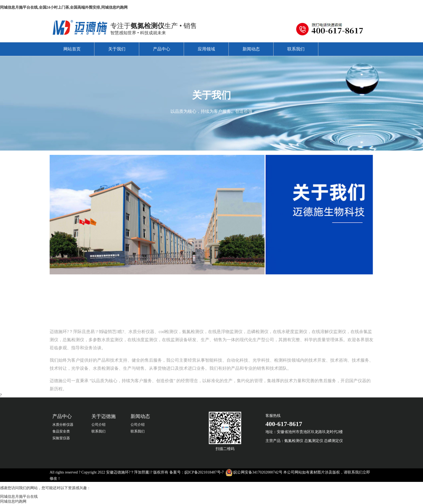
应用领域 (206, 49)
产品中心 (162, 49)
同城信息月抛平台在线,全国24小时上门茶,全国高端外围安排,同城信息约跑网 (64, 7)
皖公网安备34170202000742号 (258, 472)
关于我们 (117, 49)
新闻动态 (251, 49)
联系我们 (296, 49)
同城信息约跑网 (13, 501)
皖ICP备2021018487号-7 (204, 472)
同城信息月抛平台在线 (19, 497)
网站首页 (72, 49)
